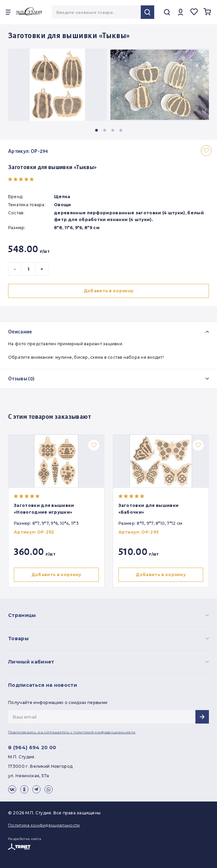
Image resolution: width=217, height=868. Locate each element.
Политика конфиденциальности (44, 825)
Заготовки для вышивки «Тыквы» (52, 167)
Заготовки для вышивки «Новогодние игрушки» (44, 509)
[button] (97, 130)
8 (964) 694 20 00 (32, 748)
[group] (58, 85)
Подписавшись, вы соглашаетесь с (72, 732)
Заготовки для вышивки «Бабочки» (150, 509)
